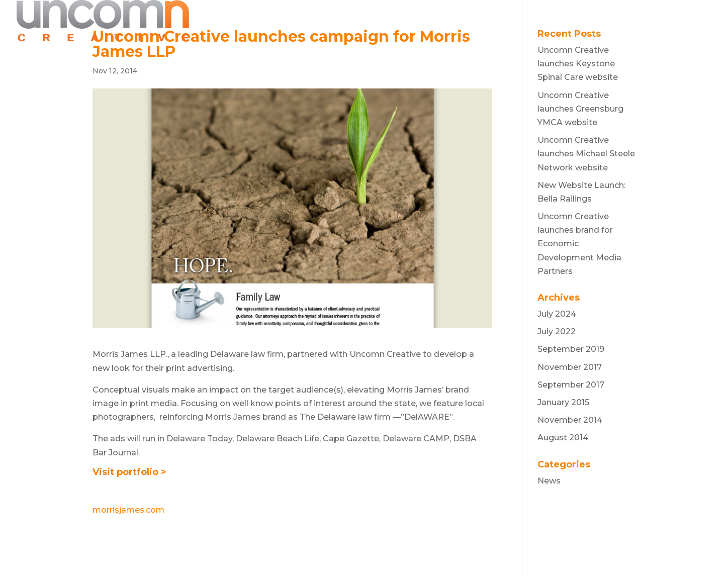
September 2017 (571, 385)
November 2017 (570, 367)
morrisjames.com (128, 510)
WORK (457, 21)
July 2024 (557, 314)
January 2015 (563, 402)
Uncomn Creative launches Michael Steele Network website (586, 154)
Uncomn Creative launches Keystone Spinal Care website (578, 64)
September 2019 (571, 349)
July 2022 (557, 331)
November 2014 (570, 420)
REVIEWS (554, 21)
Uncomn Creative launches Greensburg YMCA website (580, 109)
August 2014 (563, 438)
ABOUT (502, 21)
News (549, 481)
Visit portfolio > (129, 472)
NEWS (603, 21)
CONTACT (653, 21)
